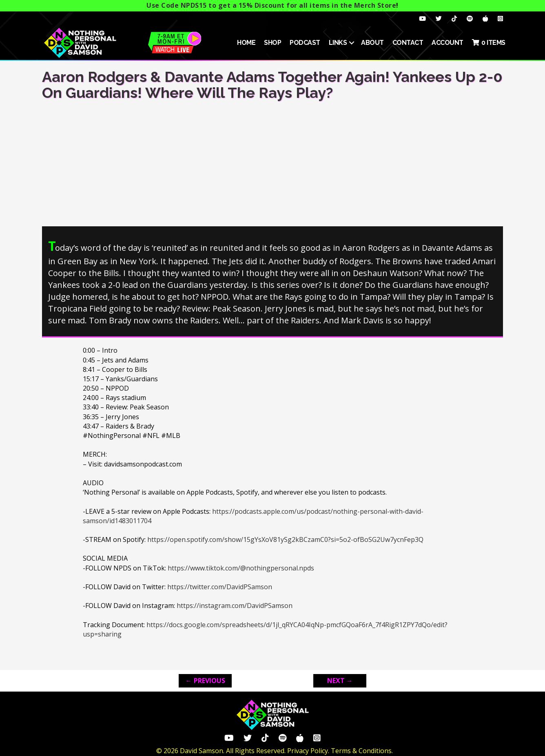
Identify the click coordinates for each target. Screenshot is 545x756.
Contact (408, 43)
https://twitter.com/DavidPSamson (220, 587)
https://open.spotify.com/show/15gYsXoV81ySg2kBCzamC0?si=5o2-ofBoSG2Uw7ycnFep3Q (285, 539)
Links (338, 43)
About (372, 43)
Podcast (305, 43)
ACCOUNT (448, 43)
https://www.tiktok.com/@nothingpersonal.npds (241, 568)
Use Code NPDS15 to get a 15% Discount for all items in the (271, 5)
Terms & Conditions (361, 751)
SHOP (272, 43)
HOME (246, 43)
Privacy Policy (308, 751)
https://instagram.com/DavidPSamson (235, 606)
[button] (352, 43)
